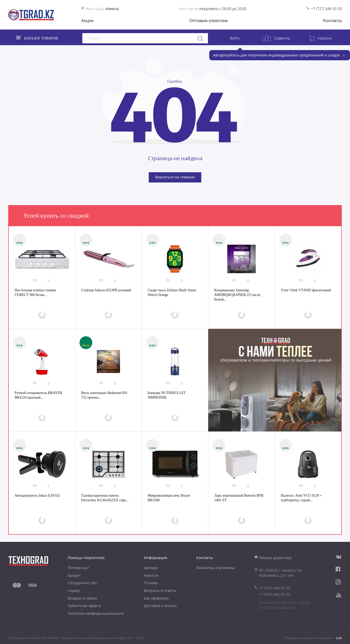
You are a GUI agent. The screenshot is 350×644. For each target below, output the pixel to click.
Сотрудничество (82, 583)
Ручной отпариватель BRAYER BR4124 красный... (38, 395)
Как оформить (156, 598)
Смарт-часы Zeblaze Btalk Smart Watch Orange (172, 292)
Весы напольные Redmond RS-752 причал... (104, 395)
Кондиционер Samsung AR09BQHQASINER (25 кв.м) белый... (237, 295)
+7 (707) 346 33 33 (274, 594)
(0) (35, 280)
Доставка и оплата (160, 606)
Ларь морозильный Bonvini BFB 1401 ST (239, 498)
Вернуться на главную (175, 177)
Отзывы (151, 583)
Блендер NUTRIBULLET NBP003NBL (167, 395)
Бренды (151, 568)
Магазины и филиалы (216, 568)
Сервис (74, 590)
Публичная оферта (84, 606)
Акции (87, 21)
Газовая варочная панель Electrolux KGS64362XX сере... (105, 498)
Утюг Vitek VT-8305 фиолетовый (306, 290)
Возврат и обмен (83, 598)
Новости (151, 575)
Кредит (74, 575)
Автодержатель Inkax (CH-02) (37, 496)
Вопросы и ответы (160, 590)
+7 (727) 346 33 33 (326, 9)
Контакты (332, 21)
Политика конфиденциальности (96, 613)
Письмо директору (275, 558)
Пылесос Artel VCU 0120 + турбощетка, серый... (301, 498)
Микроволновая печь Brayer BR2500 (169, 498)
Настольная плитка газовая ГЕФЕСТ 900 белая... (35, 292)
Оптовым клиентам (208, 21)
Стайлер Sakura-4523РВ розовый (106, 290)
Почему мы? (78, 568)
